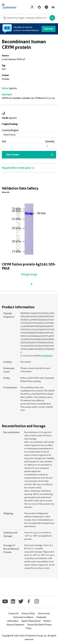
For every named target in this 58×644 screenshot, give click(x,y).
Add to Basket (13, 155)
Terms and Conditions (23, 617)
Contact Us (13, 613)
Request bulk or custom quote (18, 168)
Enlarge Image (29, 274)
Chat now (49, 29)
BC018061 (47, 356)
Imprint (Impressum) (31, 621)
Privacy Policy (28, 613)
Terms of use (44, 613)
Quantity (50, 141)
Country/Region (10, 130)
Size (4, 141)
